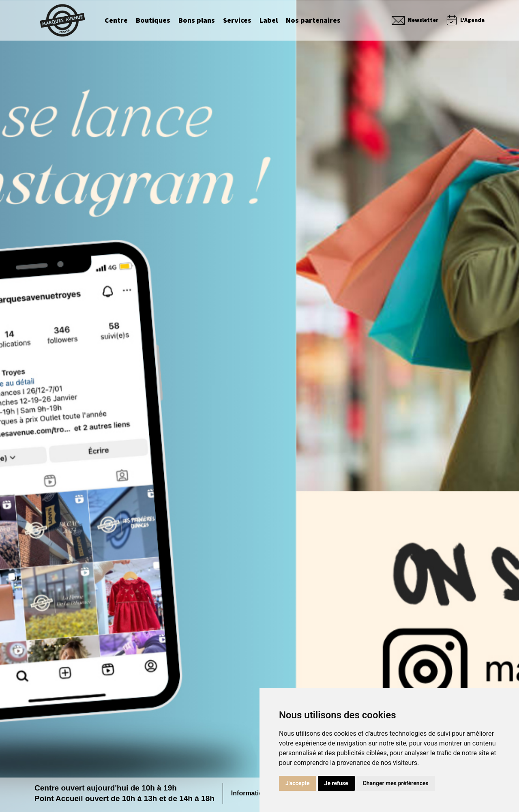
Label (269, 22)
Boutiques (153, 22)
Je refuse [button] (336, 783)
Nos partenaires (313, 22)
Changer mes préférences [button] (396, 783)
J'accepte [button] (298, 783)
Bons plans (197, 22)
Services (237, 22)
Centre (116, 22)
